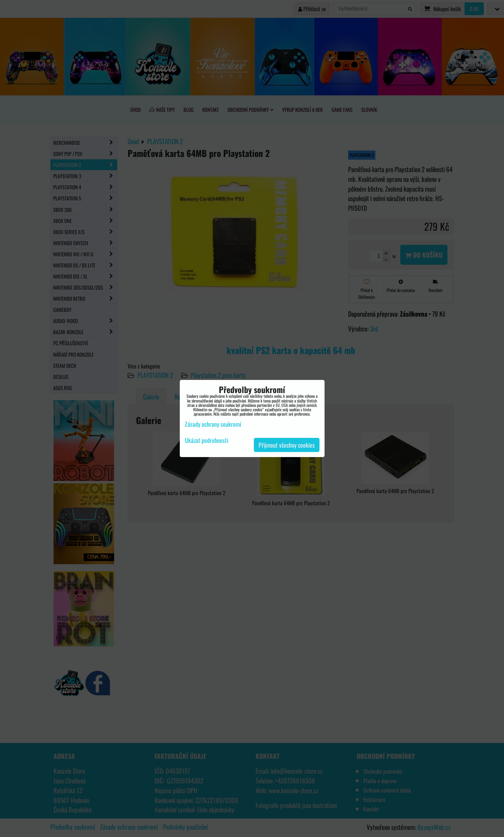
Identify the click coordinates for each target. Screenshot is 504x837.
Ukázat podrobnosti (207, 441)
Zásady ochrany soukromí (213, 424)
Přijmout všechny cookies (287, 445)
